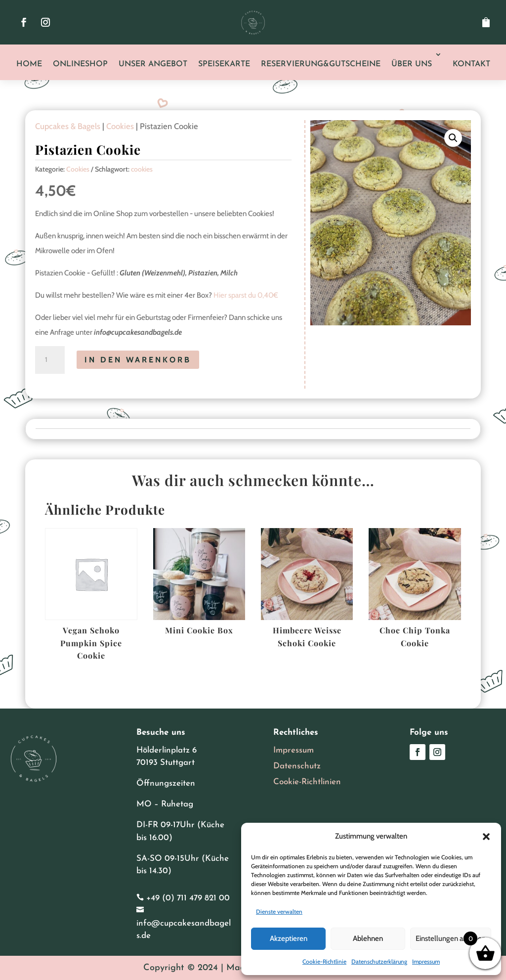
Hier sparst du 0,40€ (246, 295)
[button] (486, 837)
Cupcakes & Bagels (68, 126)
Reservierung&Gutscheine (321, 64)
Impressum (426, 961)
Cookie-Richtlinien (307, 782)
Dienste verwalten (279, 912)
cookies (142, 169)
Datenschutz (297, 766)
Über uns (412, 64)
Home (29, 64)
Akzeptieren (289, 938)
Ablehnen (368, 938)
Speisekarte (224, 64)
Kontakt (471, 64)
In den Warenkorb (138, 360)
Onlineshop (80, 64)
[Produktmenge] (50, 360)
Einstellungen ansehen (451, 938)
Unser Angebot (153, 64)
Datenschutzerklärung (379, 961)
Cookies (120, 126)
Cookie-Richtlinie (324, 961)
